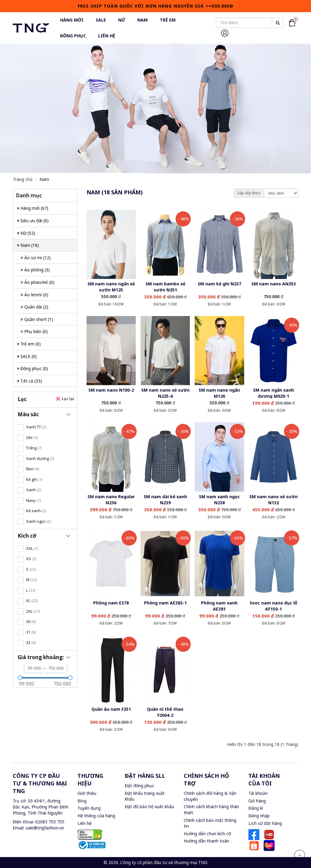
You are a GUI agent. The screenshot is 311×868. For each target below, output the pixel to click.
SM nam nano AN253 (274, 284)
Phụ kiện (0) (34, 331)
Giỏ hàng (257, 801)
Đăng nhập (259, 816)
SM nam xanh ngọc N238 (219, 500)
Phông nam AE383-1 (165, 603)
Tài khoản (258, 793)
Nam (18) (28, 245)
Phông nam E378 (111, 603)
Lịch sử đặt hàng (265, 823)
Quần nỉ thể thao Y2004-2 (165, 712)
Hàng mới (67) (33, 208)
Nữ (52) (26, 233)
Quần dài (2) (34, 307)
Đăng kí (256, 808)
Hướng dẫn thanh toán (206, 841)
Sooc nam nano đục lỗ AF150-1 (273, 606)
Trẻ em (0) (29, 344)
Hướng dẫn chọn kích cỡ (207, 834)
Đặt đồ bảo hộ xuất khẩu (149, 807)
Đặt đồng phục (140, 786)
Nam (44, 179)
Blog (82, 801)
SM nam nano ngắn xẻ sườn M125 (111, 287)
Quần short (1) (37, 319)
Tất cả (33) (30, 381)
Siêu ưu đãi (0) (33, 221)
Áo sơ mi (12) (36, 258)
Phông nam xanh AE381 (219, 606)
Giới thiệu (87, 793)
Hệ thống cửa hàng (96, 816)
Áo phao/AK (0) (38, 282)
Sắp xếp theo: (249, 193)
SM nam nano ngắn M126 (219, 393)
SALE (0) (27, 356)
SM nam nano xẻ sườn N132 (273, 500)
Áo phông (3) (35, 270)
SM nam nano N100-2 (111, 390)
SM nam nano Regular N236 (111, 500)
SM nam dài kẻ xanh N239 (165, 500)
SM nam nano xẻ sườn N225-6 (165, 393)
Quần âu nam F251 (111, 709)
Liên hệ (85, 823)
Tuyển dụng (89, 808)
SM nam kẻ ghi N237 (219, 284)
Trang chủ (23, 179)
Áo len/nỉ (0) (34, 295)
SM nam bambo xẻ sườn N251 (165, 287)
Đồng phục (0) (33, 368)
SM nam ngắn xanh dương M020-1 (273, 393)
